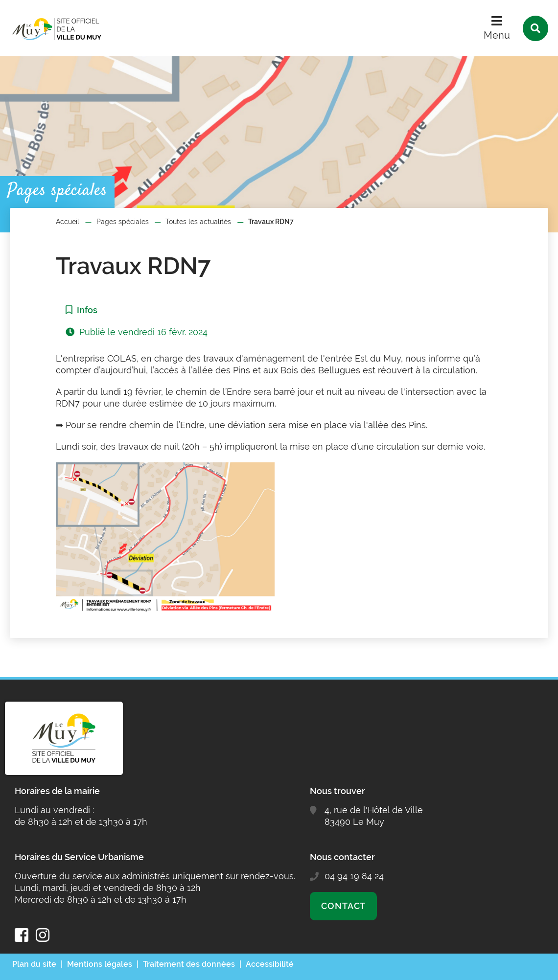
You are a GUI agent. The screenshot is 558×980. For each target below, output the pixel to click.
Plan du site (34, 964)
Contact (343, 906)
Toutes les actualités (198, 222)
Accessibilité (270, 964)
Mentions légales (100, 964)
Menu (497, 35)
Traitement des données (189, 964)
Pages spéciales (123, 222)
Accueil (68, 222)
